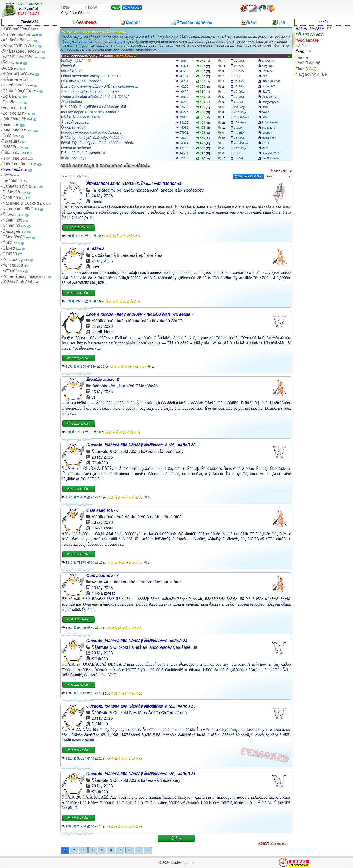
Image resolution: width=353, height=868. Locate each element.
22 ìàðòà (239, 61)
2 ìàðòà (239, 128)
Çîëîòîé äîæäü (174, 713)
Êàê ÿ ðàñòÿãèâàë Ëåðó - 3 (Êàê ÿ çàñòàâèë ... (100, 86)
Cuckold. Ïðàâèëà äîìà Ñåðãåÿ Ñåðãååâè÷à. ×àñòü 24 (137, 641)
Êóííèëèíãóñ (13, 113)
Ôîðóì (300, 52)
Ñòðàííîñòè (12, 220)
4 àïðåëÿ (239, 133)
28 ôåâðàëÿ (241, 117)
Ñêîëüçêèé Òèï (271, 81)
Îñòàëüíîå (11, 141)
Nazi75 (266, 92)
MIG (264, 76)
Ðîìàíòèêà (11, 192)
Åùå (176, 838)
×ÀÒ (300, 46)
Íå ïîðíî (8, 136)
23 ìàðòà (239, 66)
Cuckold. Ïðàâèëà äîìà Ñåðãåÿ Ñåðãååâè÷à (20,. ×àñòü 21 (141, 774)
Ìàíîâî (265, 117)
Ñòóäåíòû (11, 226)
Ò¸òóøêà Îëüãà (73, 127)
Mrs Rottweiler (270, 158)
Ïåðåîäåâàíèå (14, 153)
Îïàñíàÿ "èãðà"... (76, 61)
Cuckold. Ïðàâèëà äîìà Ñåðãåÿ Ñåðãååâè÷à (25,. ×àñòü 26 (141, 445)
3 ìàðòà (239, 158)
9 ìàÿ (237, 153)
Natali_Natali (269, 138)
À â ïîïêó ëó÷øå (16, 34)
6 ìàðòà (239, 102)
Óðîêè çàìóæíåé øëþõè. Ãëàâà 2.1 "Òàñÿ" (95, 97)
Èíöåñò (9, 102)
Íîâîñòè (302, 57)
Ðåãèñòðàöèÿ (132, 8)
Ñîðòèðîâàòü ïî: (281, 171)
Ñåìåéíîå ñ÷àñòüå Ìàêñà (81, 117)
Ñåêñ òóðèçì (14, 198)
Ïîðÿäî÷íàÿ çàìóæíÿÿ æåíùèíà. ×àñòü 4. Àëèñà (98, 143)
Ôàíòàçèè (11, 231)
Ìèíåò (7, 124)
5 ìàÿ (237, 76)
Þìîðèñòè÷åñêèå (17, 282)
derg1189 (268, 66)
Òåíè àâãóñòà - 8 (103, 510)
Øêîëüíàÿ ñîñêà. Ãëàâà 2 (82, 81)
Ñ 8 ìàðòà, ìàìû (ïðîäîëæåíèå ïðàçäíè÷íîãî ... (96, 107)
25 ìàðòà (239, 92)
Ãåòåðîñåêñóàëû (18, 57)
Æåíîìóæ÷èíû (14, 79)
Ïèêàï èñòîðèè (15, 158)
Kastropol (268, 71)
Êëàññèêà (12, 108)
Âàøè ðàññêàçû (17, 46)
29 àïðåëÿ (240, 112)
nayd (96, 267)
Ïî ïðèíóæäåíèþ (16, 164)
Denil (265, 107)
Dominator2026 (271, 153)
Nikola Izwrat (103, 528)
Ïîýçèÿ (8, 175)
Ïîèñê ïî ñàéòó (308, 63)
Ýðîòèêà (10, 271)
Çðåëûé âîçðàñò (17, 91)
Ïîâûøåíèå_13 (72, 71)
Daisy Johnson (271, 102)
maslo (97, 201)
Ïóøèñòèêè (12, 181)
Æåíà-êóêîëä (72, 102)
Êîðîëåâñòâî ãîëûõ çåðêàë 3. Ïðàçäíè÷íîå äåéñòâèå (134, 184)
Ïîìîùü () (306, 69)
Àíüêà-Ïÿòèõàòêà (75, 122)
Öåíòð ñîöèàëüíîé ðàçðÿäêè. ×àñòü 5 (91, 76)
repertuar (267, 133)
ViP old (266, 143)
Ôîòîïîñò (10, 254)
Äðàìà (8, 68)
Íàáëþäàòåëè (14, 130)
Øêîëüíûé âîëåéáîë (76, 148)
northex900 (269, 86)
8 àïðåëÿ (239, 107)
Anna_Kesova (270, 122)
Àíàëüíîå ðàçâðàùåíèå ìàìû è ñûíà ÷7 (90, 92)
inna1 (265, 148)
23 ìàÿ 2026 (102, 392)
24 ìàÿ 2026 (102, 196)
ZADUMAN (268, 61)
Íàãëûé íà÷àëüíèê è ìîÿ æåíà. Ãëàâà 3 (92, 132)
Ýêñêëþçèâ (13, 265)
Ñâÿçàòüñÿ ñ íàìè (311, 74)
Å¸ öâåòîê (96, 249)
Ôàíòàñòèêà (14, 237)
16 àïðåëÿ (240, 122)
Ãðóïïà (8, 63)
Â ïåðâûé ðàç (14, 40)
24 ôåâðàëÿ (241, 143)
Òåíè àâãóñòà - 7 (103, 576)
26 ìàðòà (239, 86)
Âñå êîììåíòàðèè (310, 29)
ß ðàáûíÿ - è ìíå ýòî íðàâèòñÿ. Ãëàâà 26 (93, 138)
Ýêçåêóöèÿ (13, 260)
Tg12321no (269, 128)
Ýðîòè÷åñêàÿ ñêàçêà (22, 276)
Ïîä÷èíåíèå (11, 170)
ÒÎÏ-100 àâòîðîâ (309, 35)
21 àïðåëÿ (240, 148)
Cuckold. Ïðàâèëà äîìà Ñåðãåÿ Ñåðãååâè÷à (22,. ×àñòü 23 (141, 706)
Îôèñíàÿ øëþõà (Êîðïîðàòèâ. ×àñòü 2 (90, 112)
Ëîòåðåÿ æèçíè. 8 (103, 380)
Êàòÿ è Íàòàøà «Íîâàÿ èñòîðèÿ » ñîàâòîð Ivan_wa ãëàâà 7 (140, 314)
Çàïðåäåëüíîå (15, 85)
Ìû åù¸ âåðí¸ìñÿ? (74, 158)
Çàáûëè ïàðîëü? (75, 13)
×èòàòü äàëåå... (79, 228)
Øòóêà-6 (68, 66)
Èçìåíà (8, 96)
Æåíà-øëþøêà (15, 74)
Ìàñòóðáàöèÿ (14, 119)
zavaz (265, 112)
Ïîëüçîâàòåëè (307, 40)
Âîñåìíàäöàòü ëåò (18, 51)
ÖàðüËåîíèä (269, 97)
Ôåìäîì (8, 243)
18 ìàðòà (239, 71)
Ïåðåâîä (9, 147)
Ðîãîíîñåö (100, 463)
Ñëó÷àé (10, 215)
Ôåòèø (9, 248)
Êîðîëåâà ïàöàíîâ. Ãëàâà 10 (83, 153)
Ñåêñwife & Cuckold (21, 203)
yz (94, 397)
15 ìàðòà (239, 81)
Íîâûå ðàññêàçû (16, 29)
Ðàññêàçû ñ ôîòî (17, 186)
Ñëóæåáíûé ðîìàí (18, 209)
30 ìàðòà (239, 97)
